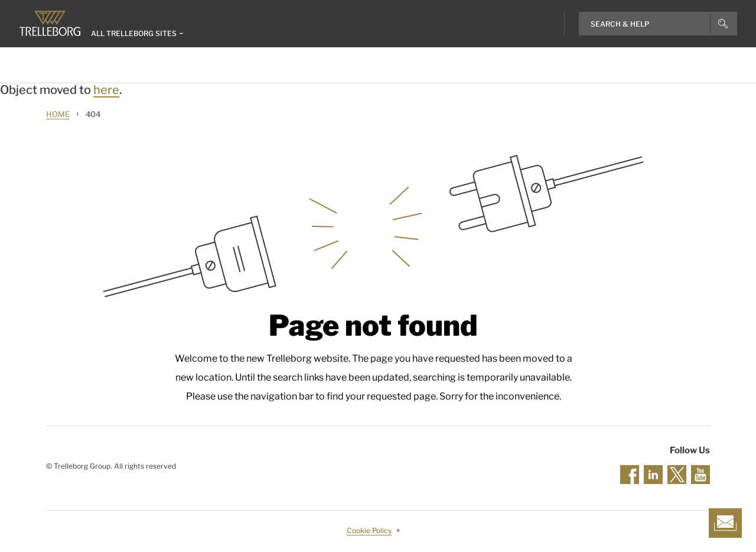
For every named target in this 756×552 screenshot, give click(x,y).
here (106, 90)
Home (58, 114)
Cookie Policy (369, 530)
